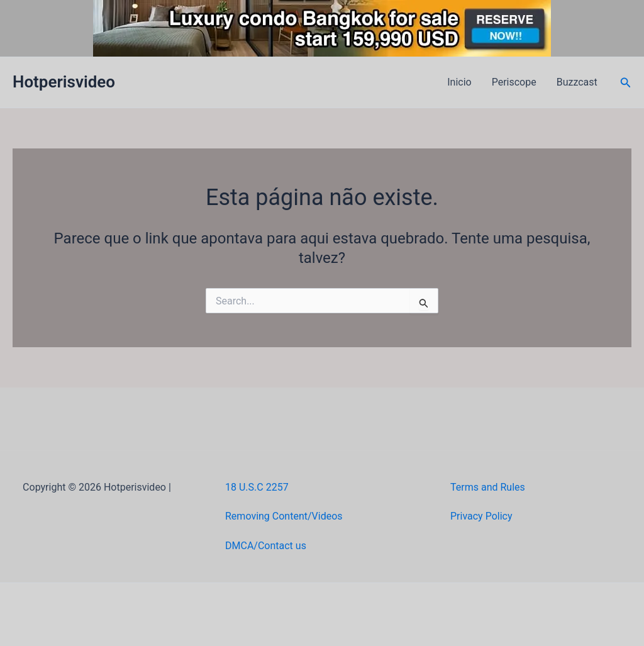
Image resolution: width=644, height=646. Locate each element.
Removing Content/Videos (284, 516)
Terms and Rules (488, 487)
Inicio (459, 82)
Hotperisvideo (64, 82)
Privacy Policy (481, 516)
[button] (626, 83)
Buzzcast (577, 82)
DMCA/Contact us (266, 546)
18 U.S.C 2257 (257, 487)
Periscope (514, 82)
